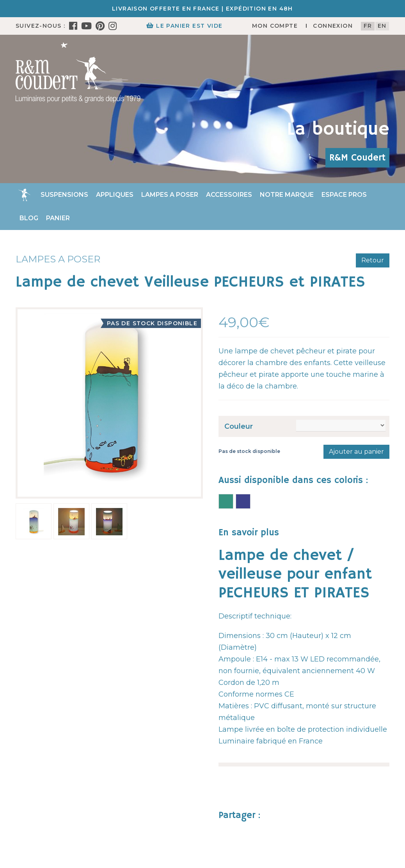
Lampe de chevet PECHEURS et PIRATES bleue (243, 501)
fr (368, 26)
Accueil (24, 195)
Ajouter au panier (356, 452)
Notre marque (287, 195)
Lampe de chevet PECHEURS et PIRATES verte (226, 501)
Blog (29, 218)
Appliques (115, 195)
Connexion (333, 26)
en (382, 26)
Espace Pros (344, 195)
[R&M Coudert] (78, 72)
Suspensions (64, 195)
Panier (58, 218)
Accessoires (229, 195)
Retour (373, 260)
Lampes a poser (170, 195)
